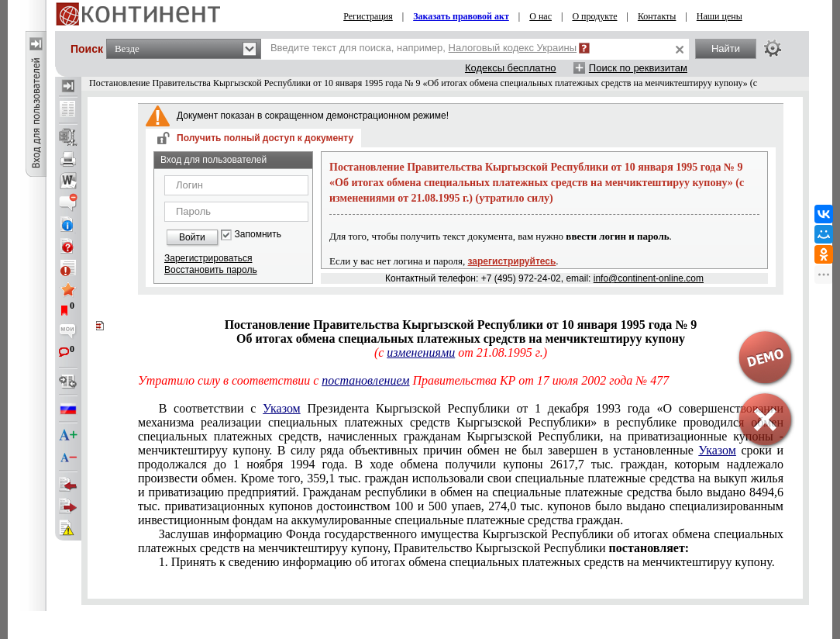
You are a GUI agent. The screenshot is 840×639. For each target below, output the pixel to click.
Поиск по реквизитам (638, 68)
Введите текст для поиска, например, (423, 48)
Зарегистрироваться (208, 258)
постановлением (365, 380)
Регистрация (368, 16)
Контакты (657, 16)
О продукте (594, 16)
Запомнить (258, 235)
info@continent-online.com (649, 278)
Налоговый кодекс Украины (513, 48)
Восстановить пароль (211, 270)
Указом (282, 408)
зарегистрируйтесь (512, 261)
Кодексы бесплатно (511, 68)
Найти (726, 48)
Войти (192, 237)
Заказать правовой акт (461, 16)
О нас (540, 16)
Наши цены (720, 16)
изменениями (421, 352)
